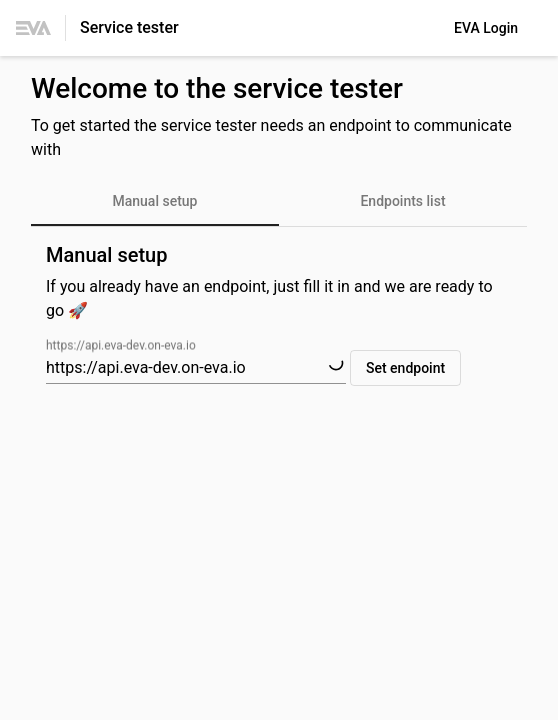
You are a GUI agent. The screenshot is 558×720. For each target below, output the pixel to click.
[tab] (155, 202)
